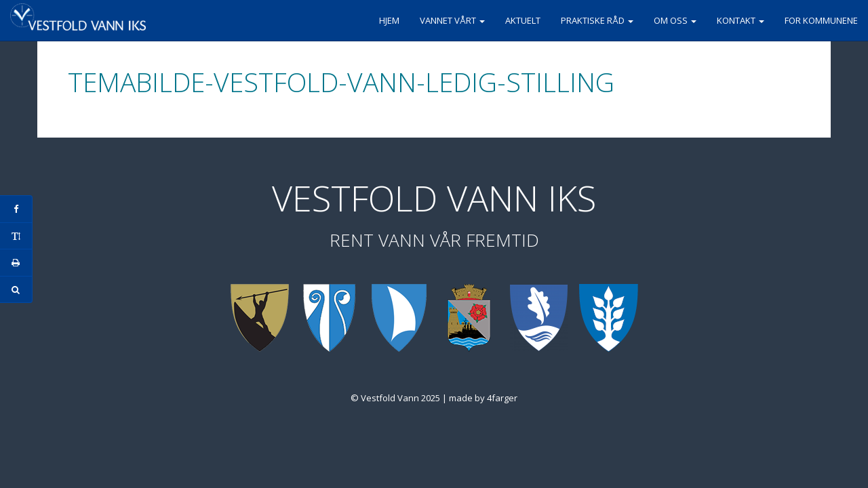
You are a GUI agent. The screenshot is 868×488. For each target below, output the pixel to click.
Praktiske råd (597, 20)
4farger (502, 398)
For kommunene (821, 20)
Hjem (389, 20)
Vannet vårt (452, 20)
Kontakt (741, 20)
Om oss (675, 20)
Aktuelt (523, 20)
